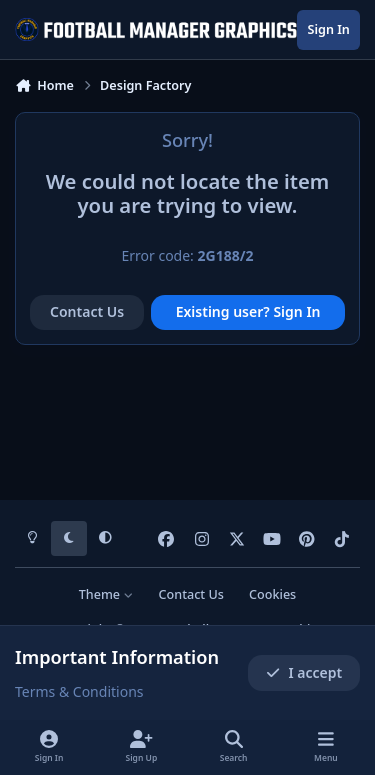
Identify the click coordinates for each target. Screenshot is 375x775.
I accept (304, 672)
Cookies (272, 594)
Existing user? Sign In (248, 311)
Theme (106, 594)
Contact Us (87, 311)
